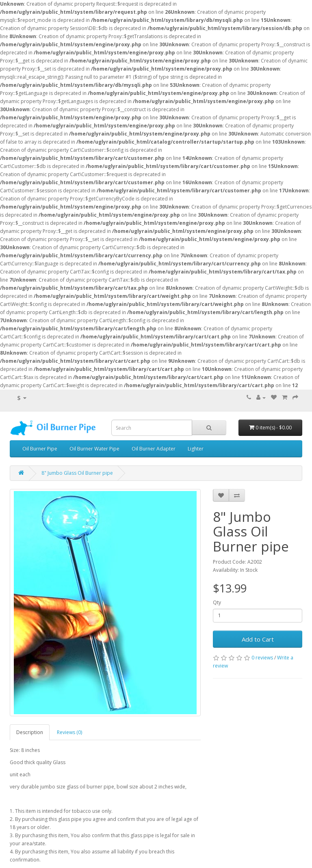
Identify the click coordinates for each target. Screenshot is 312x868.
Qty (217, 602)
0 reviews (262, 658)
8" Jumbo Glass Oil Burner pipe (77, 473)
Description (30, 732)
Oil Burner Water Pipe (94, 449)
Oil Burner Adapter (154, 449)
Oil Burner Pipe (40, 449)
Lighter (196, 449)
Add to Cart (258, 639)
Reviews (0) (69, 732)
